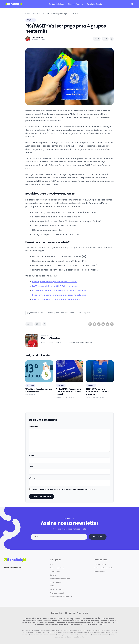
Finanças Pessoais (75, 4)
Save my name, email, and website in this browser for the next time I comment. (64, 489)
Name (32, 455)
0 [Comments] (105, 39)
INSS (52, 564)
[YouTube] (103, 324)
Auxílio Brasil (55, 571)
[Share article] (112, 39)
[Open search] (132, 4)
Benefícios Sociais (94, 4)
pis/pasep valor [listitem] (85, 313)
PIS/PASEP (36, 14)
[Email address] (59, 537)
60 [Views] (97, 39)
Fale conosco (100, 571)
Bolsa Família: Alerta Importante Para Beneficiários (56, 299)
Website (32, 478)
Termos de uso (100, 564)
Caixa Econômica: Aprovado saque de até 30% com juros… (60, 291)
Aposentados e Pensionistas (61, 597)
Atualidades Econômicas (60, 579)
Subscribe (98, 537)
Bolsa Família (55, 582)
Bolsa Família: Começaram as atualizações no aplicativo (59, 295)
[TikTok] (99, 324)
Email (32, 467)
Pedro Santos (51, 338)
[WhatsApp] (112, 324)
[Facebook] (94, 324)
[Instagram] (90, 324)
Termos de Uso (58, 613)
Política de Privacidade (104, 568)
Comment (34, 427)
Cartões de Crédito (56, 4)
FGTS (52, 586)
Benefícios (54, 575)
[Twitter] (108, 324)
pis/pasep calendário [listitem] (35, 313)
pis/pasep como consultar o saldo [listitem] (61, 313)
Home (28, 14)
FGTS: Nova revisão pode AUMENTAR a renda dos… (55, 286)
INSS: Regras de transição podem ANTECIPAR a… (55, 282)
